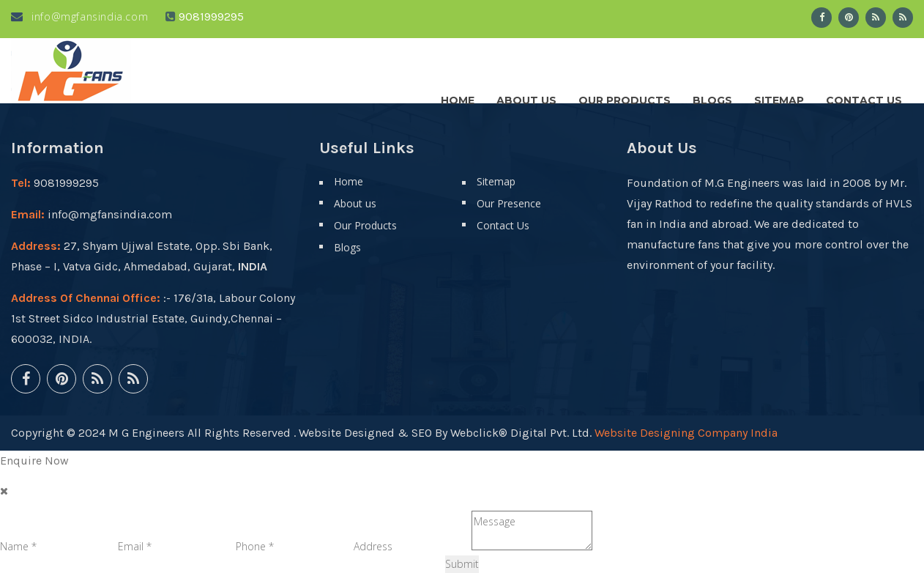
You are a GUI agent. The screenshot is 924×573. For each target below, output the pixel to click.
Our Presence (509, 203)
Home (458, 97)
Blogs (712, 97)
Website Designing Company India (686, 433)
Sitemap (779, 97)
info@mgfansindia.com (79, 16)
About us (526, 97)
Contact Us (864, 97)
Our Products (625, 97)
